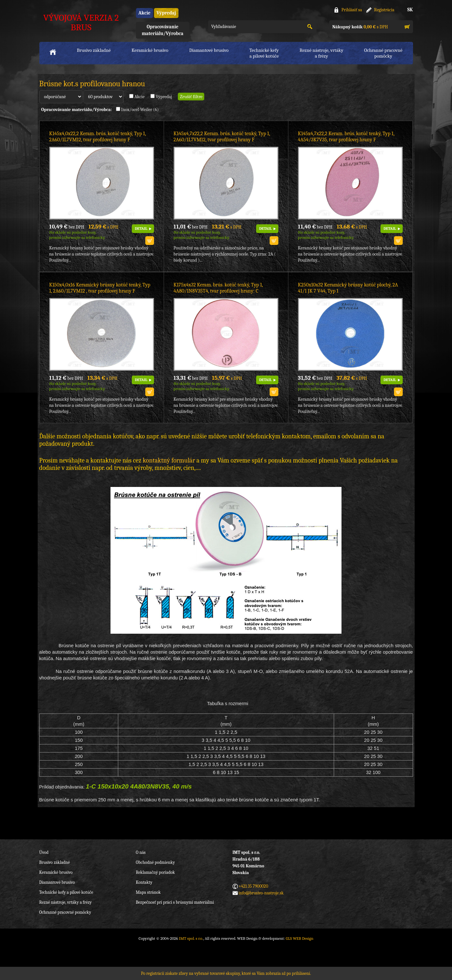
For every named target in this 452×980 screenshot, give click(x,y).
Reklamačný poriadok (155, 872)
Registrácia (384, 10)
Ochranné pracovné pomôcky (65, 912)
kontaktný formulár (169, 460)
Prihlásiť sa (352, 10)
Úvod (44, 852)
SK (410, 10)
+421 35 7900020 (254, 886)
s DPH (360, 27)
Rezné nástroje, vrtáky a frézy (66, 902)
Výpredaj (166, 13)
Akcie (144, 13)
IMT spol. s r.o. (191, 938)
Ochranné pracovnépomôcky (383, 53)
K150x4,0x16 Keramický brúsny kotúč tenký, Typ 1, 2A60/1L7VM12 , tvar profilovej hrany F (100, 288)
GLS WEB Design (300, 938)
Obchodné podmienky (155, 862)
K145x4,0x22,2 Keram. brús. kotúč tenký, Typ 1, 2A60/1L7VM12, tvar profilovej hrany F (98, 137)
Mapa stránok (148, 892)
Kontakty (144, 882)
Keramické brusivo (150, 50)
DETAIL (141, 229)
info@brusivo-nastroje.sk (261, 893)
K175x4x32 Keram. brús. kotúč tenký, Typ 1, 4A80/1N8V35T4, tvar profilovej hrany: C (218, 288)
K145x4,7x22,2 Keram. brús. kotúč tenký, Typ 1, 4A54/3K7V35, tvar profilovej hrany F (346, 137)
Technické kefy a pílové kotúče (66, 892)
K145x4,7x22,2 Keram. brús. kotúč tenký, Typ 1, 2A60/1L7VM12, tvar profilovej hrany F (222, 137)
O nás (141, 852)
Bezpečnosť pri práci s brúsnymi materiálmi (175, 902)
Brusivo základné (94, 50)
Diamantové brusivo (209, 50)
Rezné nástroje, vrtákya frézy (322, 53)
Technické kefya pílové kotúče (264, 53)
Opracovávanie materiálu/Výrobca (163, 30)
